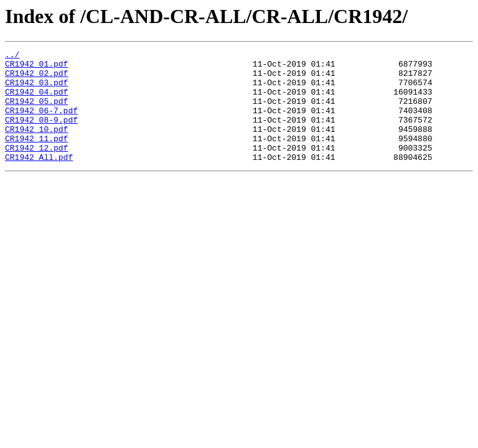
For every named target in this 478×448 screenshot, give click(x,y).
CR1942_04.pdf (36, 101)
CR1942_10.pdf (36, 146)
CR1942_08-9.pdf (41, 134)
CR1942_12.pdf (36, 168)
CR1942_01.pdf (36, 67)
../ (12, 56)
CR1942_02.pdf (36, 78)
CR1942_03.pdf (36, 90)
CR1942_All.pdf (39, 179)
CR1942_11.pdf (36, 157)
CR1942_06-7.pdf (41, 123)
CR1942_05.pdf (36, 112)
